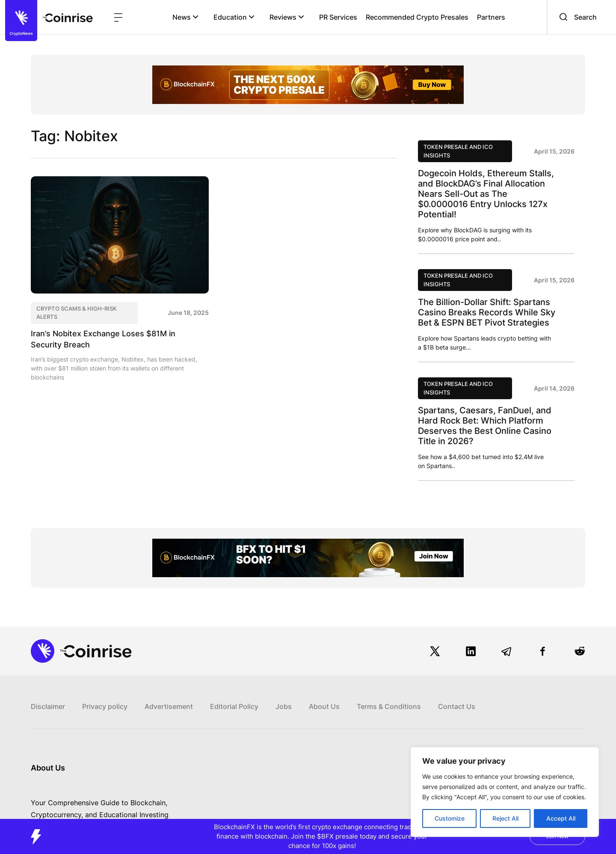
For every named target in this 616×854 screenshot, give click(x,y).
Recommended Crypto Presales (417, 17)
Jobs (284, 706)
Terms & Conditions (389, 706)
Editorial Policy (234, 706)
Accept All (561, 818)
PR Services (338, 17)
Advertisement (169, 706)
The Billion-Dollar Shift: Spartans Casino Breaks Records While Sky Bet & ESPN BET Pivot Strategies (487, 312)
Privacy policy (105, 706)
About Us (324, 706)
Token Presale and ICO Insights (458, 151)
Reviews (287, 17)
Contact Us (457, 706)
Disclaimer (48, 706)
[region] (505, 792)
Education (234, 17)
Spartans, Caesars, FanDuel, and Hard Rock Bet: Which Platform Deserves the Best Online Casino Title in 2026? (485, 426)
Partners (491, 17)
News (185, 17)
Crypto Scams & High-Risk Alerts (77, 313)
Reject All (505, 818)
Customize (450, 818)
